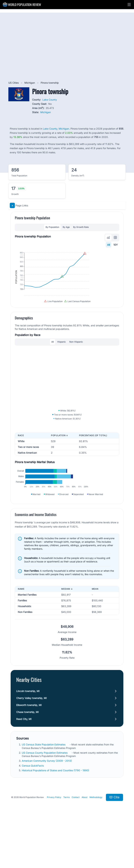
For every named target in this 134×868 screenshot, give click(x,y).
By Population (52, 227)
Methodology (96, 842)
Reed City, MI (24, 764)
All (109, 245)
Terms (66, 842)
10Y (116, 245)
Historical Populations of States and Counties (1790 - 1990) (56, 815)
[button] (129, 5)
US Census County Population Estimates (45, 797)
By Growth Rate (81, 227)
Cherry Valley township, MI (31, 743)
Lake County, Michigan (56, 129)
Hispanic (62, 363)
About (85, 842)
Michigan (30, 83)
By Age (66, 227)
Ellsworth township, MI (29, 750)
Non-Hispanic (76, 363)
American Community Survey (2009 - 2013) (47, 806)
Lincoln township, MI (28, 736)
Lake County (50, 100)
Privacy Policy (54, 842)
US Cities (14, 83)
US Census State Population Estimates (44, 789)
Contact (76, 842)
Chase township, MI (27, 757)
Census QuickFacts (33, 810)
